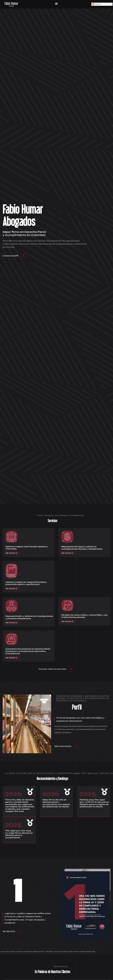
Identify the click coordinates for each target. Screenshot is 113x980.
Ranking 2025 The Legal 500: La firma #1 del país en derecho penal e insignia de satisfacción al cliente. (94, 803)
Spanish (97, 4)
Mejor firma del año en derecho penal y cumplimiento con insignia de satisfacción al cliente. (56, 803)
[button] (56, 4)
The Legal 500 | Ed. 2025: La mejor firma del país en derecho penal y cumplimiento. (19, 834)
